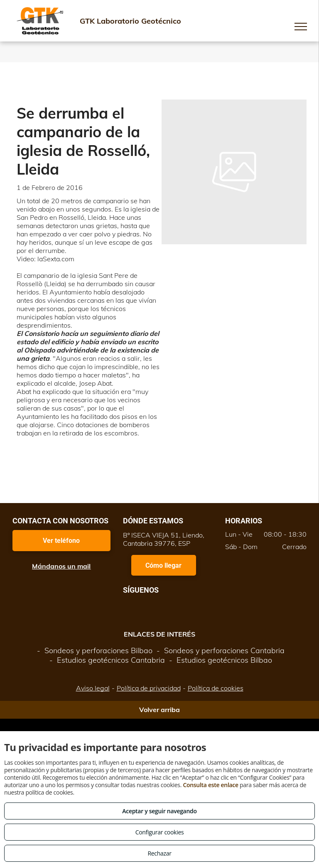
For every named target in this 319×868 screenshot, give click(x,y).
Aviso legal (93, 688)
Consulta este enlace (210, 785)
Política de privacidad (149, 688)
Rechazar (159, 853)
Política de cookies (216, 688)
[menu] (301, 27)
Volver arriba (159, 710)
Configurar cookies (160, 832)
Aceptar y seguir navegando (159, 811)
